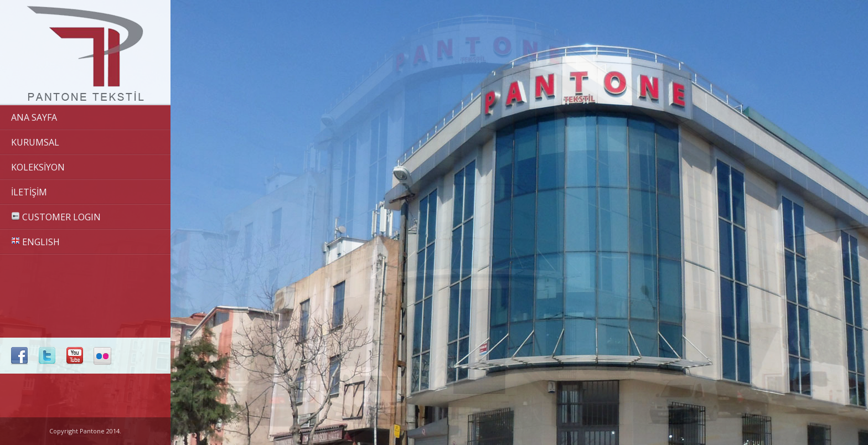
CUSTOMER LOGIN (56, 217)
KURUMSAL (35, 142)
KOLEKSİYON (38, 167)
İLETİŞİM (29, 192)
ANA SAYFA (34, 117)
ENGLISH (35, 242)
